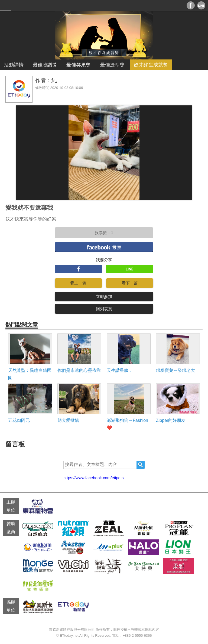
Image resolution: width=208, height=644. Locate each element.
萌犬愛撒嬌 (68, 420)
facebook (104, 247)
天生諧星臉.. (119, 370)
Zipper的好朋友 (171, 420)
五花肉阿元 (19, 420)
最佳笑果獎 (79, 65)
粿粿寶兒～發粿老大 (175, 370)
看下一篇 (130, 283)
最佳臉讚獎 (45, 65)
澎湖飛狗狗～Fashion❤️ (127, 424)
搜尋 (141, 465)
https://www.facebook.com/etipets (94, 478)
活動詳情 (14, 65)
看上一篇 (78, 283)
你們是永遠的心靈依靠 (79, 370)
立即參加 (104, 297)
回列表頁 (104, 309)
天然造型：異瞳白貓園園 (30, 374)
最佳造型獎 (112, 65)
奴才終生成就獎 (151, 65)
